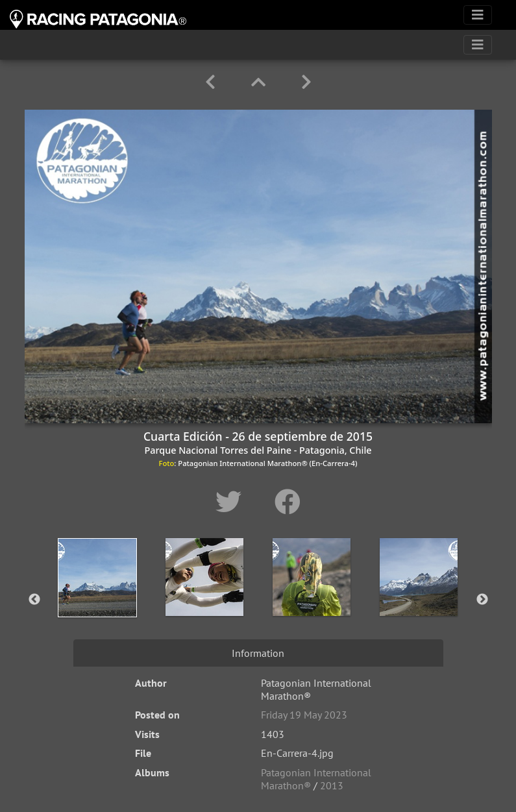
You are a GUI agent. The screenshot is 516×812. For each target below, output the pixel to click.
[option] (98, 597)
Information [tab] (258, 653)
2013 (332, 785)
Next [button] (482, 600)
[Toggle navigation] (478, 15)
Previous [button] (34, 600)
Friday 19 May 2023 (304, 715)
